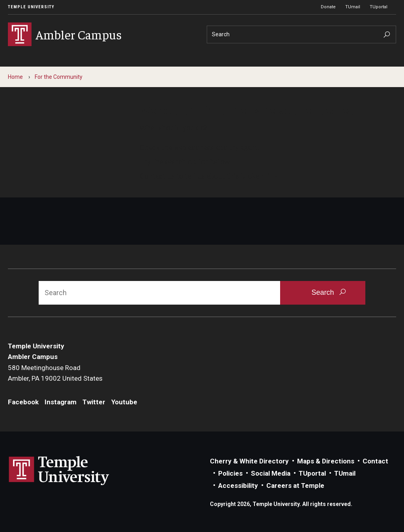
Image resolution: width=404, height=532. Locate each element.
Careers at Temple (295, 485)
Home (15, 77)
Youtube (124, 402)
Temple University (31, 7)
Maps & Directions (326, 461)
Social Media (271, 473)
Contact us (157, 175)
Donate (328, 7)
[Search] (301, 34)
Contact (375, 461)
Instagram (61, 402)
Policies (230, 473)
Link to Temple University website (59, 471)
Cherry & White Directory (249, 461)
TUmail (353, 7)
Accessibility (238, 485)
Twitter (94, 402)
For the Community (59, 77)
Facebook (23, 402)
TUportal (379, 7)
